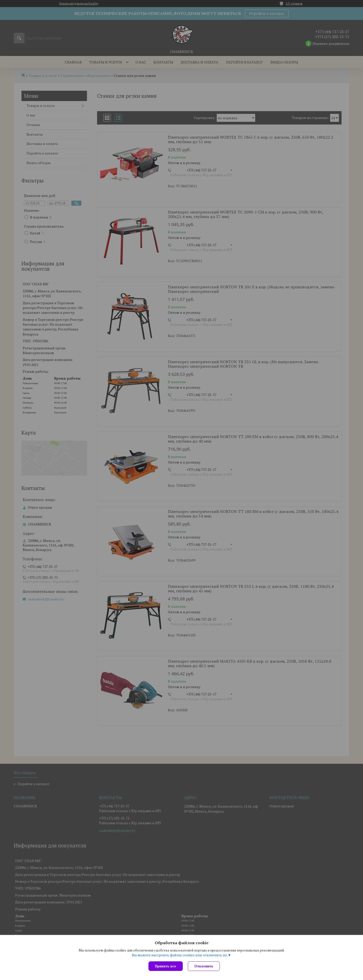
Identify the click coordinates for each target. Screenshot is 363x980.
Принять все (166, 966)
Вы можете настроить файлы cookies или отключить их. (180, 955)
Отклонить (204, 966)
